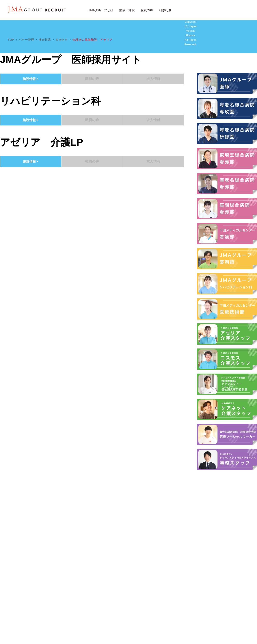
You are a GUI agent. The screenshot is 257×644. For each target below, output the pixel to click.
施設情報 (31, 79)
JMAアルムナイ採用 (239, 10)
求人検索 (192, 10)
